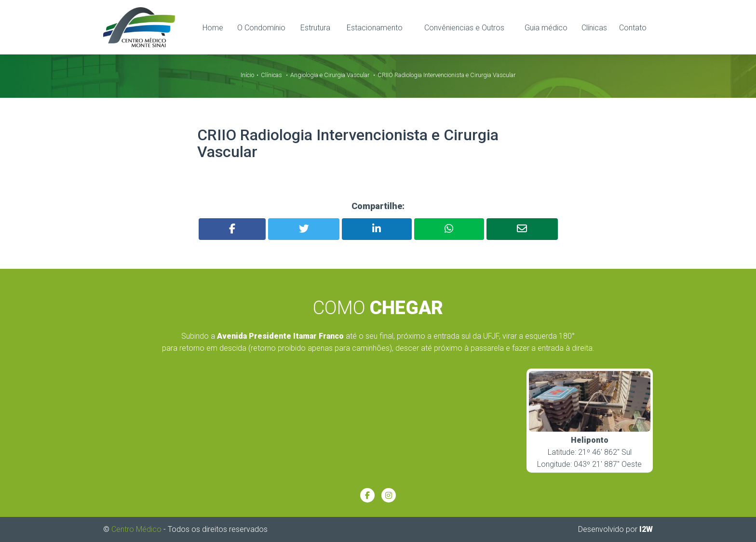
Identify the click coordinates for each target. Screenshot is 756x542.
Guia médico (546, 27)
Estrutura (315, 27)
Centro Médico (136, 529)
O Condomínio (261, 27)
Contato (633, 27)
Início (247, 74)
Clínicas (594, 27)
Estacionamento (375, 27)
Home (213, 27)
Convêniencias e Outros (464, 27)
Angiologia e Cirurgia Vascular (330, 74)
